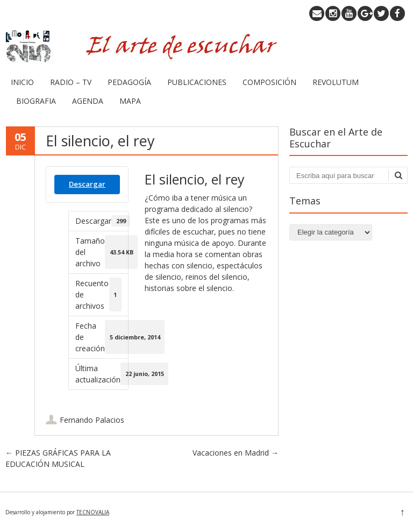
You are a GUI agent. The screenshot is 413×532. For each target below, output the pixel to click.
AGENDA (88, 101)
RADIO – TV (71, 82)
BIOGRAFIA (36, 101)
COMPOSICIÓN (269, 82)
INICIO (22, 82)
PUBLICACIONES (197, 82)
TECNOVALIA (93, 512)
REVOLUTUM (336, 82)
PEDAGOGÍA (129, 82)
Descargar (87, 184)
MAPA (130, 101)
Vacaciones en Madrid (236, 453)
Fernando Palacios (92, 420)
